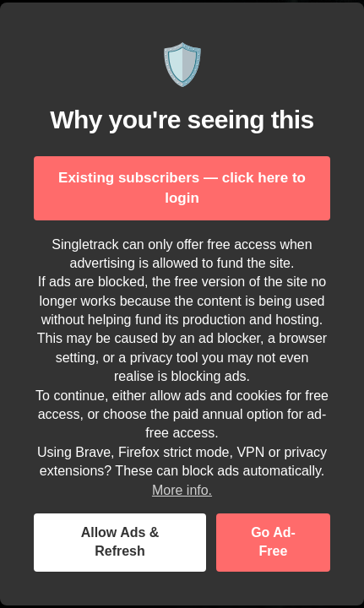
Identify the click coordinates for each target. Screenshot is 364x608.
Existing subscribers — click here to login (182, 188)
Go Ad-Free (273, 542)
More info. (182, 490)
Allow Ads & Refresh (120, 542)
